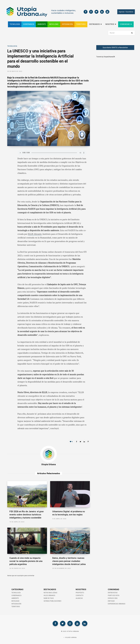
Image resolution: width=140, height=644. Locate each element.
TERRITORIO (81, 24)
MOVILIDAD (54, 24)
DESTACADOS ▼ (96, 24)
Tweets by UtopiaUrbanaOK (106, 57)
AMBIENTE (42, 24)
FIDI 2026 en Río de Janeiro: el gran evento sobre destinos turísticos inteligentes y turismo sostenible (27, 515)
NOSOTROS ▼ (111, 24)
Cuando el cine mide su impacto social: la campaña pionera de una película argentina (26, 561)
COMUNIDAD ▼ (126, 24)
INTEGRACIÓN (67, 24)
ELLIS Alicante (35, 234)
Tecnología (12, 46)
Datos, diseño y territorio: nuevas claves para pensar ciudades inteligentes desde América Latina (69, 561)
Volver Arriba (70, 637)
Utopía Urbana (49, 464)
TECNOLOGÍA (15, 24)
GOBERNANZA (29, 24)
